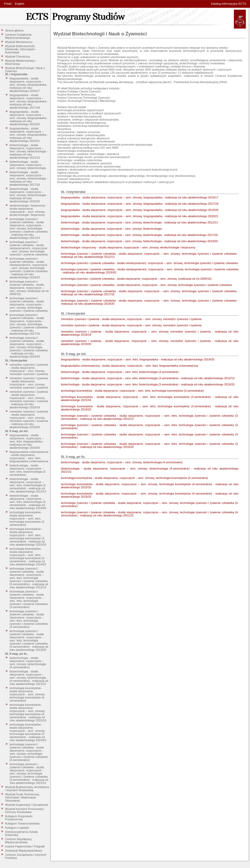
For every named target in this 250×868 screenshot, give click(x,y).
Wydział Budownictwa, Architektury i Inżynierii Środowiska (27, 789)
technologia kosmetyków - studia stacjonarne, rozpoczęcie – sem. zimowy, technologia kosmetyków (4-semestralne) (27, 694)
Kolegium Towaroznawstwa (22, 823)
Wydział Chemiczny (18, 57)
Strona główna (14, 30)
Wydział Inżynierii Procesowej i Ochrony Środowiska (25, 810)
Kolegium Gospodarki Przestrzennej (19, 818)
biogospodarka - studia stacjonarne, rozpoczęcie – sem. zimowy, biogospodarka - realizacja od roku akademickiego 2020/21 (29, 135)
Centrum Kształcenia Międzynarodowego (18, 36)
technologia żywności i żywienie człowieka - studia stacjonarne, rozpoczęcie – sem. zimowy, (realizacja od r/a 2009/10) (29, 288)
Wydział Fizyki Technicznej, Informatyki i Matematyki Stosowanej (23, 797)
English (20, 4)
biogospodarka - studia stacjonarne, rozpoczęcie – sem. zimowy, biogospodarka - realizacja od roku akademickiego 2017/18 (29, 101)
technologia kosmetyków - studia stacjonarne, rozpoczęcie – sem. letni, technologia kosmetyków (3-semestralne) (27, 519)
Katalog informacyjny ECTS (229, 4)
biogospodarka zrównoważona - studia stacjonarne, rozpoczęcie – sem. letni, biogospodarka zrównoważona (29, 457)
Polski (8, 4)
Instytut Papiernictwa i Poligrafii (25, 846)
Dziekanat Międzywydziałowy (24, 851)
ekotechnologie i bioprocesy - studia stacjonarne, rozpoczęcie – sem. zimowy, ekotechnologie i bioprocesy (28, 210)
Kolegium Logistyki (17, 828)
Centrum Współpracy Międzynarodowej (19, 841)
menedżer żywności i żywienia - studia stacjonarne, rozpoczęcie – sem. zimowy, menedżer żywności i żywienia (29, 369)
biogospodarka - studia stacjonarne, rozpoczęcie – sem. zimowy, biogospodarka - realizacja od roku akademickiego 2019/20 (29, 118)
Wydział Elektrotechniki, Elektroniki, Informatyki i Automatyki (20, 49)
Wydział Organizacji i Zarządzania (27, 805)
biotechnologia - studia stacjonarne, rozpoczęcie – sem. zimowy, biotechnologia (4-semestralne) (28, 663)
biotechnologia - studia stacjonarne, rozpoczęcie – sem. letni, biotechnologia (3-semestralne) (28, 470)
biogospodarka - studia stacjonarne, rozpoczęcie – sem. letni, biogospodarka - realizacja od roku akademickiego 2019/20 (27, 441)
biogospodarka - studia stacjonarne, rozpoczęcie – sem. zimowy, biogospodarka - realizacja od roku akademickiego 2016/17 (29, 85)
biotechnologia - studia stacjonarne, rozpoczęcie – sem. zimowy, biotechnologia (28, 165)
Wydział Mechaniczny (19, 42)
